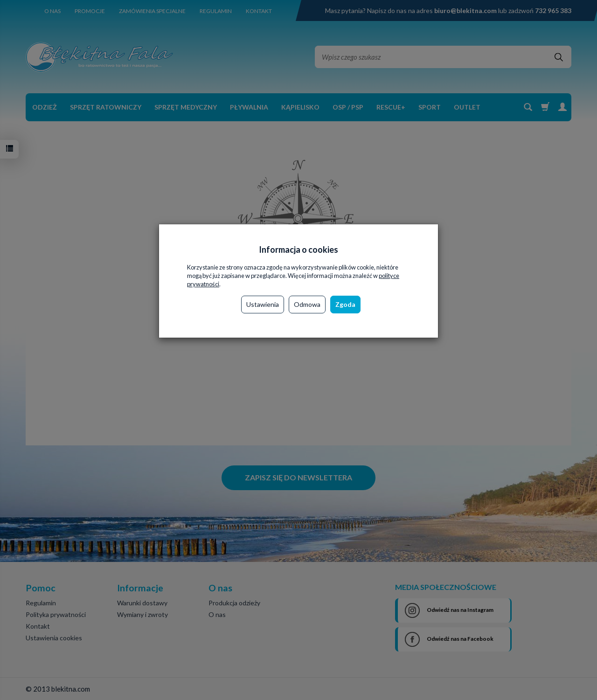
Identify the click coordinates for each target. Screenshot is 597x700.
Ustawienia (263, 304)
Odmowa (307, 304)
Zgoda (345, 304)
